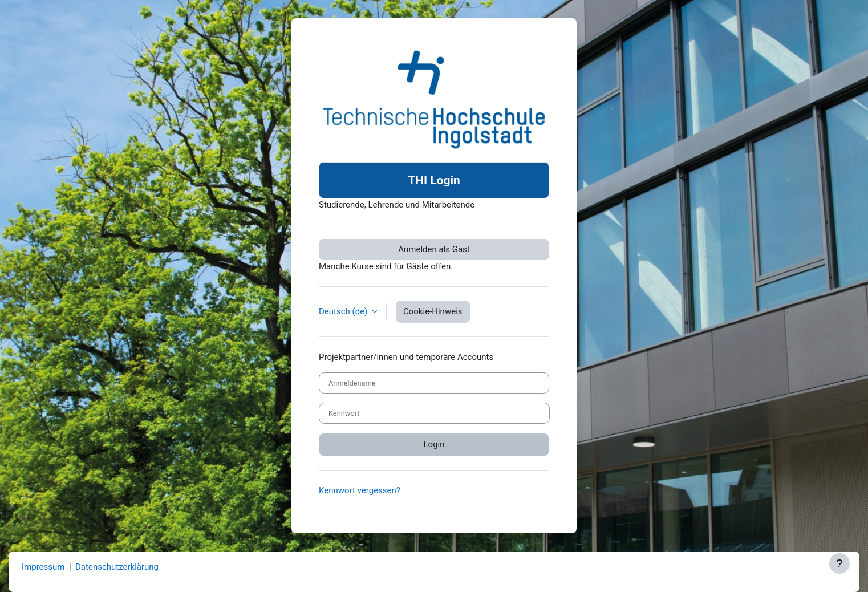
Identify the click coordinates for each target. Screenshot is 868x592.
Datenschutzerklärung (117, 567)
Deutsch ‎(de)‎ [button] (344, 311)
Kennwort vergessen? (360, 490)
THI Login (434, 180)
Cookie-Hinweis (433, 311)
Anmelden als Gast (434, 249)
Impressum (43, 567)
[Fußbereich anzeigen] (839, 563)
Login (434, 444)
